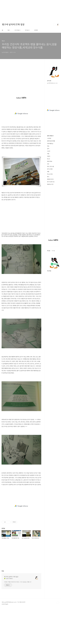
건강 (48, 164)
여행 (48, 154)
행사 (48, 177)
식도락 (49, 151)
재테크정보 (50, 161)
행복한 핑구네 (50, 179)
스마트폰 (49, 138)
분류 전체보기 (50, 136)
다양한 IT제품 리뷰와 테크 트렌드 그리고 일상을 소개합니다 (18, 582)
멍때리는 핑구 (50, 184)
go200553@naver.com (52, 83)
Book (49, 159)
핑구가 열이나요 (51, 182)
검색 (54, 25)
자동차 (49, 156)
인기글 (53, 251)
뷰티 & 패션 (50, 169)
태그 (9, 30)
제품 (48, 172)
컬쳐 (48, 149)
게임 (48, 146)
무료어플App (50, 143)
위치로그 (27, 30)
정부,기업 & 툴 (50, 166)
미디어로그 (17, 30)
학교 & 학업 (50, 174)
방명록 (36, 30)
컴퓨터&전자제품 (51, 141)
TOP (58, 603)
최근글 (49, 251)
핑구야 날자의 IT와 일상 (13, 25)
